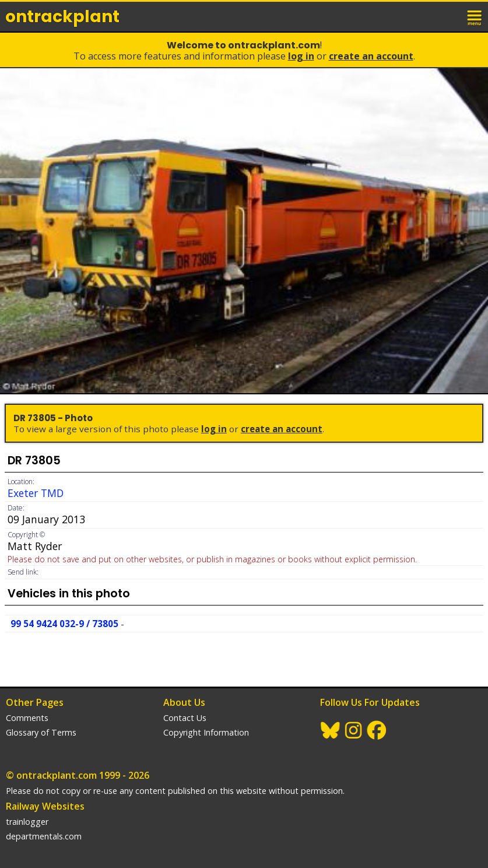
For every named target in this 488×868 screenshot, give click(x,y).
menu (475, 16)
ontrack (62, 17)
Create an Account (371, 56)
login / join (450, 16)
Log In (301, 56)
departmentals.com (44, 836)
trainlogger (27, 822)
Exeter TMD (36, 493)
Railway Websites (45, 806)
